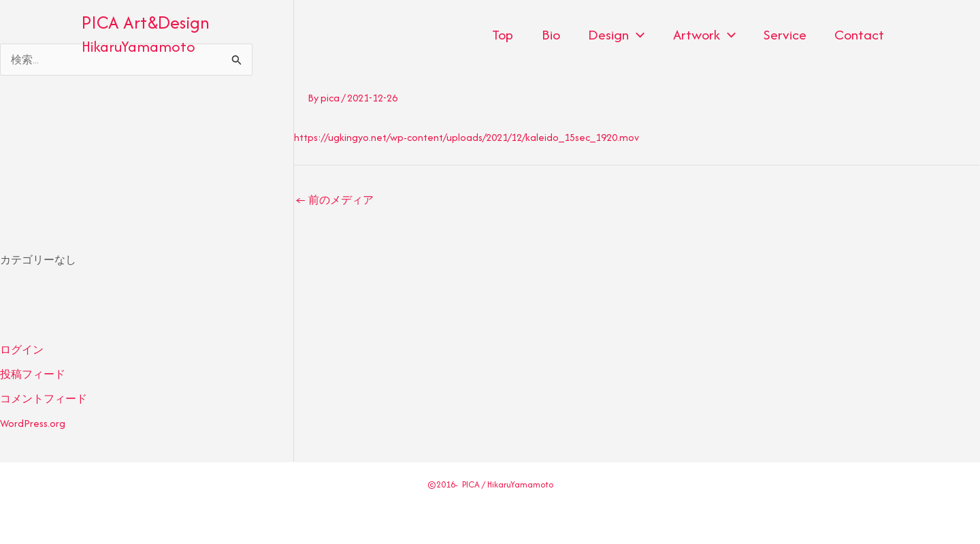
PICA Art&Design (146, 22)
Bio (543, 34)
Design (610, 35)
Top (493, 34)
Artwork (700, 35)
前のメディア (334, 200)
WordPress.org (33, 423)
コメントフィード (44, 399)
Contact (859, 34)
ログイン (22, 350)
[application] (631, 35)
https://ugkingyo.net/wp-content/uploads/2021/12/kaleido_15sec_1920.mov (467, 137)
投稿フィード (33, 374)
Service (782, 34)
